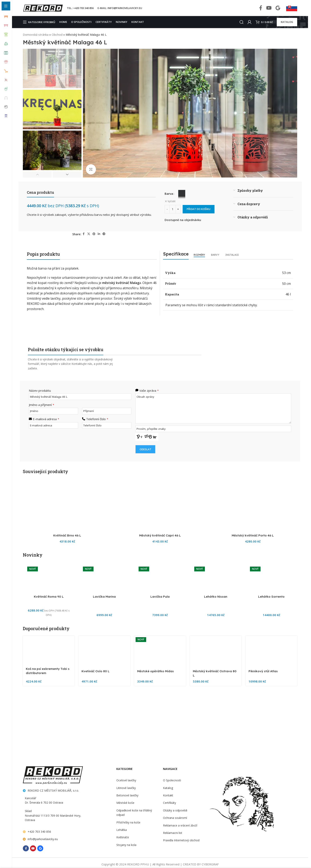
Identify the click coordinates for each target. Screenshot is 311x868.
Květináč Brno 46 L (67, 786)
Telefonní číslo (97, 418)
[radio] (182, 193)
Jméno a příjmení (41, 404)
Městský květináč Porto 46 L (253, 786)
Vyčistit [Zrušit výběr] (171, 201)
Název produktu (39, 390)
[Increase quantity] (178, 209)
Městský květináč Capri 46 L (160, 786)
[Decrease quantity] (167, 209)
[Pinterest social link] (94, 234)
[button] (37, 174)
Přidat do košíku (199, 209)
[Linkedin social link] (99, 234)
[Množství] (173, 209)
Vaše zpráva (149, 390)
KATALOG (287, 22)
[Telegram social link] (104, 234)
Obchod (56, 34)
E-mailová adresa (46, 418)
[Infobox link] (292, 8)
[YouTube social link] (269, 8)
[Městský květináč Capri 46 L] (160, 632)
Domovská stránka (35, 34)
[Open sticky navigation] (40, 22)
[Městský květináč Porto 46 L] (253, 632)
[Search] (241, 22)
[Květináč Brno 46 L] (67, 632)
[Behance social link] (278, 8)
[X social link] (89, 234)
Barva (169, 193)
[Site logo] (43, 8)
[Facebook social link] (261, 8)
